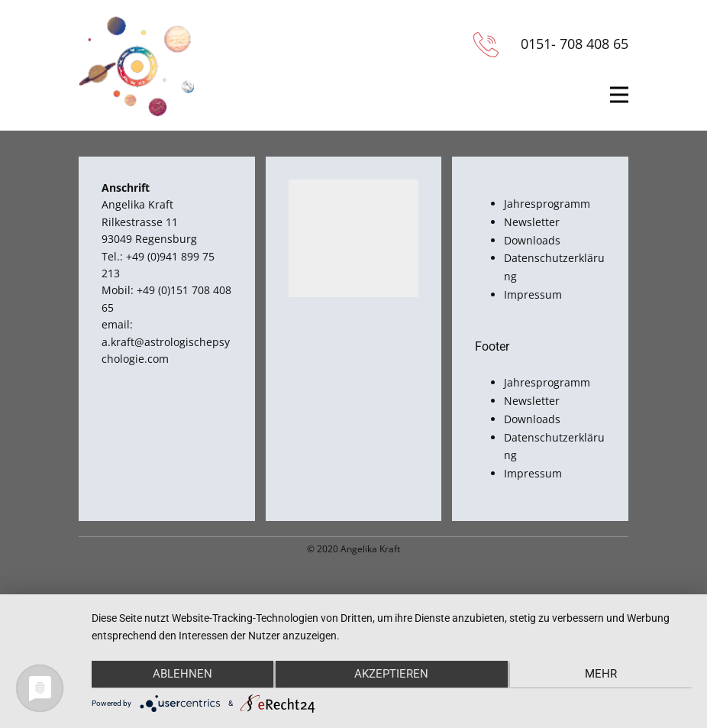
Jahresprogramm (547, 204)
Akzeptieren (391, 675)
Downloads (532, 240)
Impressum (533, 294)
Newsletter (532, 222)
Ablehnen (181, 675)
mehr (602, 675)
